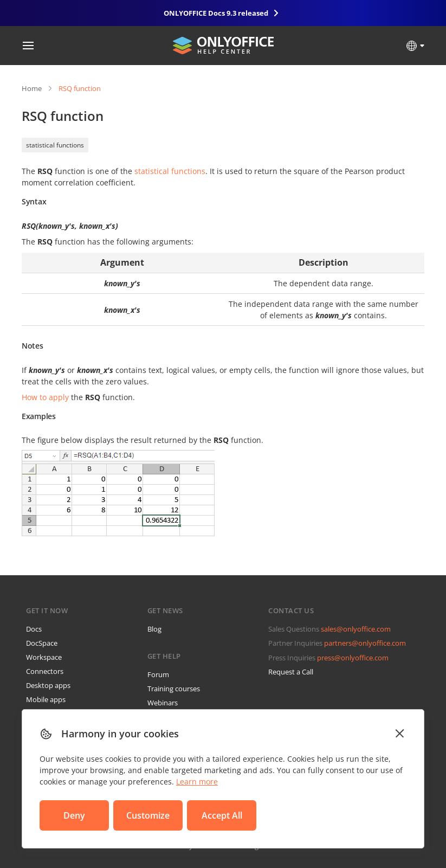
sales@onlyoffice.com (356, 629)
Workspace (44, 657)
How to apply (45, 397)
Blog (154, 629)
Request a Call (291, 672)
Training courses (174, 689)
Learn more (197, 782)
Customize (148, 815)
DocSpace (42, 643)
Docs (34, 629)
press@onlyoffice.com (353, 658)
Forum (158, 674)
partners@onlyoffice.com (365, 643)
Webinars (163, 703)
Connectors (45, 671)
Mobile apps (46, 699)
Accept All (222, 815)
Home (32, 88)
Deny (74, 815)
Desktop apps (48, 685)
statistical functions (55, 145)
